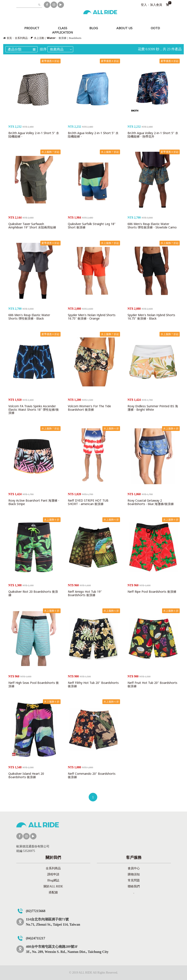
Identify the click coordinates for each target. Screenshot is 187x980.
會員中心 (134, 868)
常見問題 (134, 880)
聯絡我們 (134, 886)
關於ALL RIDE (53, 886)
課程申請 (53, 874)
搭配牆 (53, 892)
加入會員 (156, 5)
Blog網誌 (53, 880)
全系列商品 (21, 38)
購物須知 (134, 874)
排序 (43, 49)
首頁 (9, 38)
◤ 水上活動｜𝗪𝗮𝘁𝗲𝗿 (43, 38)
